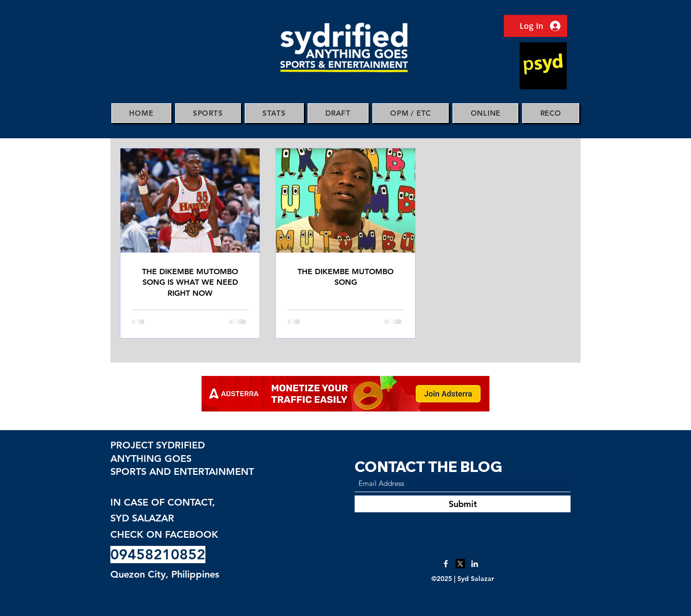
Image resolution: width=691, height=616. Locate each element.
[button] (208, 113)
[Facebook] (446, 564)
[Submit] (463, 504)
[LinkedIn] (475, 564)
